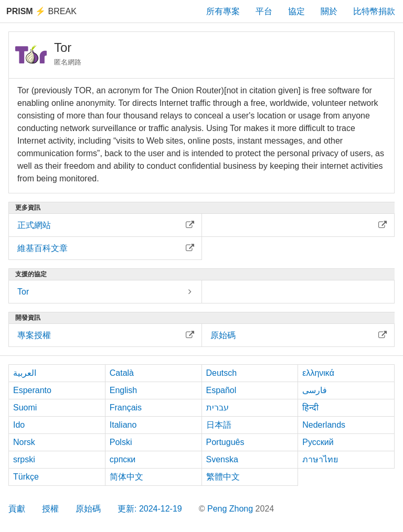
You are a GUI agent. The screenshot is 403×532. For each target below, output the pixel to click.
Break (41, 11)
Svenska (222, 459)
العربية (25, 373)
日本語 (219, 425)
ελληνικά (318, 373)
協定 (296, 11)
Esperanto (32, 390)
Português (225, 442)
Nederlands (324, 425)
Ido (19, 425)
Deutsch (222, 373)
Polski (121, 442)
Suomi (25, 408)
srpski (24, 459)
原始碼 (88, 509)
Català (122, 373)
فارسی (315, 390)
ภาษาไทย (320, 459)
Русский (318, 442)
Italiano (123, 425)
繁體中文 (223, 477)
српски (123, 459)
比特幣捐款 (374, 11)
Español (221, 390)
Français (126, 408)
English (123, 390)
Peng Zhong (231, 509)
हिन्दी (310, 408)
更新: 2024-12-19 (150, 509)
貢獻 (17, 509)
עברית (218, 408)
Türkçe (26, 477)
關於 (329, 11)
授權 (50, 509)
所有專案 (223, 11)
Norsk (24, 442)
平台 (264, 11)
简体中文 (126, 477)
